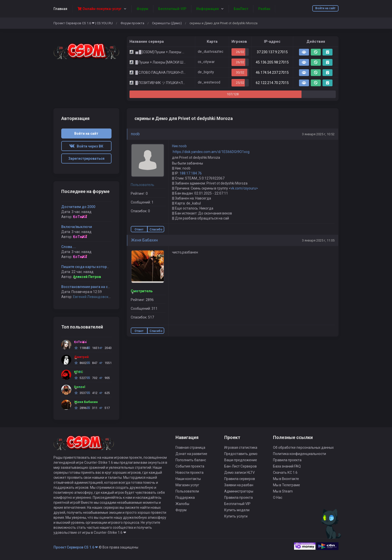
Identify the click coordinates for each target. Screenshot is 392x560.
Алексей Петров (87, 277)
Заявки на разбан (239, 485)
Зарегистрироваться (86, 158)
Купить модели (237, 510)
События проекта (190, 466)
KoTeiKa (80, 217)
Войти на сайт (325, 8)
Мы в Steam (283, 491)
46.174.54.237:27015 (272, 72)
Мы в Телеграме (286, 485)
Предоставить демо (241, 454)
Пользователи (187, 491)
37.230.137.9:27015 (272, 52)
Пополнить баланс (191, 460)
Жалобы (182, 504)
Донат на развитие (191, 454)
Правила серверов (240, 479)
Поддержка (185, 497)
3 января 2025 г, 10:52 (318, 134)
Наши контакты (188, 479)
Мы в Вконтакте (286, 479)
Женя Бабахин (144, 240)
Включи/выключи (77, 227)
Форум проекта (132, 23)
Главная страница (190, 447)
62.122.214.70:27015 (272, 83)
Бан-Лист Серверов (240, 466)
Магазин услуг (187, 485)
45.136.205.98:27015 (272, 62)
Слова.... (69, 247)
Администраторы (239, 491)
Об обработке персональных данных (303, 447)
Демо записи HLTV (239, 472)
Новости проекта (189, 472)
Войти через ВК (86, 146)
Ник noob (179, 146)
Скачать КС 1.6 (285, 472)
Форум (181, 510)
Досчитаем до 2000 (78, 207)
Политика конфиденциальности (299, 454)
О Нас (278, 497)
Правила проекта (238, 497)
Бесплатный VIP (237, 504)
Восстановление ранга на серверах (91, 287)
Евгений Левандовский (93, 297)
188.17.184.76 (191, 173)
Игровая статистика (241, 447)
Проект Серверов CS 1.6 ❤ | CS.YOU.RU (83, 23)
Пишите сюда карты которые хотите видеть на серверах (109, 267)
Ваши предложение (241, 460)
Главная (60, 9)
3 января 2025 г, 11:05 (318, 240)
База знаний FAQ (287, 466)
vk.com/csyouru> (244, 188)
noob (135, 134)
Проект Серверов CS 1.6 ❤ (76, 547)
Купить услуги (236, 516)
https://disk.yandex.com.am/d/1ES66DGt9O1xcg (211, 152)
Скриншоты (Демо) (167, 23)
